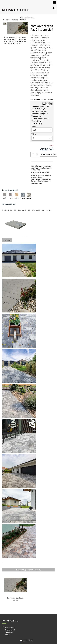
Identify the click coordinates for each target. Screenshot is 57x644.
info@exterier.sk (29, 619)
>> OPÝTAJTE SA (37, 184)
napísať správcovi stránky (41, 634)
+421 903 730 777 (29, 617)
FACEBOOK (46, 617)
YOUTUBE (45, 623)
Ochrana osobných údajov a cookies (23, 636)
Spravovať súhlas (40, 636)
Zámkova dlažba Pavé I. (11, 591)
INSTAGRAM (46, 620)
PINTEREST (46, 626)
